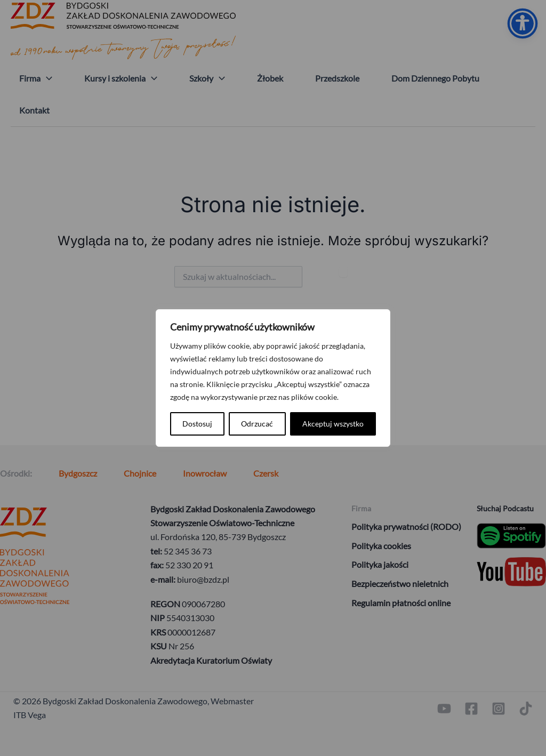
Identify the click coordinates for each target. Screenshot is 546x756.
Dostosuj (197, 424)
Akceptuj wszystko (333, 424)
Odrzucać (257, 424)
